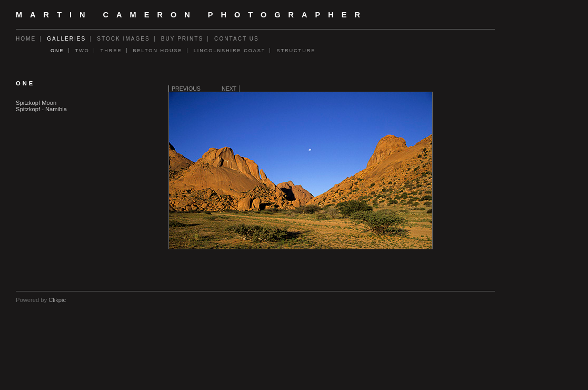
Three (111, 51)
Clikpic (57, 300)
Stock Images (123, 39)
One (57, 51)
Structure (296, 51)
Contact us (237, 39)
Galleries (66, 39)
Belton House (158, 51)
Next (229, 89)
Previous (186, 89)
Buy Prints (182, 39)
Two (82, 51)
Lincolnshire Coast (230, 51)
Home (26, 39)
